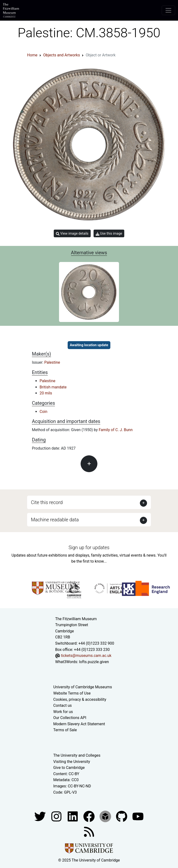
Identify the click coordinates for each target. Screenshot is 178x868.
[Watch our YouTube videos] (138, 816)
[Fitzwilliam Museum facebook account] (73, 816)
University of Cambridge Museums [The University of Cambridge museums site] (83, 687)
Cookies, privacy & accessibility (80, 699)
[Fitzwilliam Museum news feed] (89, 831)
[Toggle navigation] (168, 10)
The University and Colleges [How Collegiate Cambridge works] (77, 755)
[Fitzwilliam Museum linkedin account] (89, 816)
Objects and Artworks (62, 55)
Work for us (63, 712)
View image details (72, 234)
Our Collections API (70, 718)
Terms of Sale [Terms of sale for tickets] (65, 730)
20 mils (46, 393)
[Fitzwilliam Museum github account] (122, 816)
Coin (43, 412)
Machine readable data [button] (55, 520)
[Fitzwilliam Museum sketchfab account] (106, 816)
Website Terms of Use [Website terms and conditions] (72, 693)
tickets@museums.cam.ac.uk (86, 656)
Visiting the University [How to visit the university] (72, 762)
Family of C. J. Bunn (116, 430)
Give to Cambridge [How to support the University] (69, 768)
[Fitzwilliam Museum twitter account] (41, 816)
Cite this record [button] (47, 502)
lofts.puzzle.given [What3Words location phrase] (94, 662)
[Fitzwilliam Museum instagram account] (57, 816)
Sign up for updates (89, 547)
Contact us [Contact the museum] (62, 705)
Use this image (109, 234)
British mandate (53, 387)
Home (32, 55)
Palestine (52, 362)
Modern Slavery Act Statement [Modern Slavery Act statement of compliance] (79, 724)
